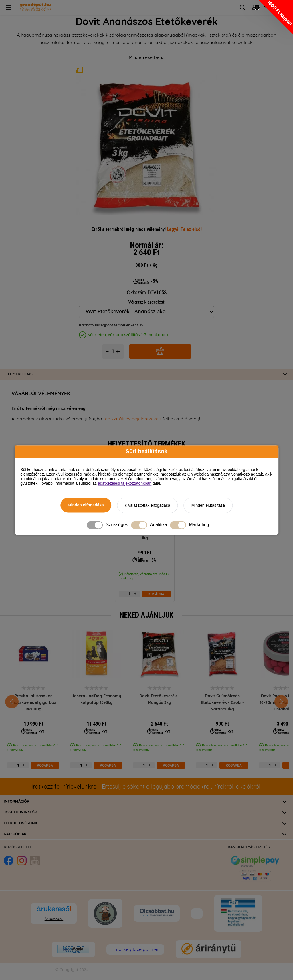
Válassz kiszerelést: (147, 302)
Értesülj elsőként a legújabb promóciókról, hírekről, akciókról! (146, 787)
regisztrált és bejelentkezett (132, 419)
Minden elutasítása (208, 505)
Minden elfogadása (86, 505)
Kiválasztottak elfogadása (148, 505)
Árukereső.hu (54, 919)
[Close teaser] (257, 7)
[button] (276, 17)
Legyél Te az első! (184, 229)
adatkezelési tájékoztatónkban (125, 483)
